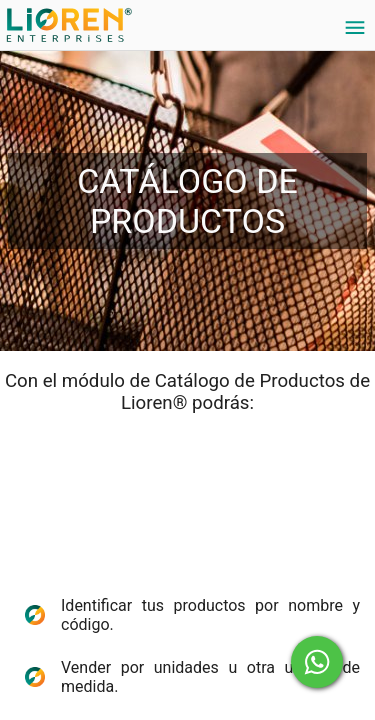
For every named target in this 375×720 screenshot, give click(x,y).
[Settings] (355, 28)
